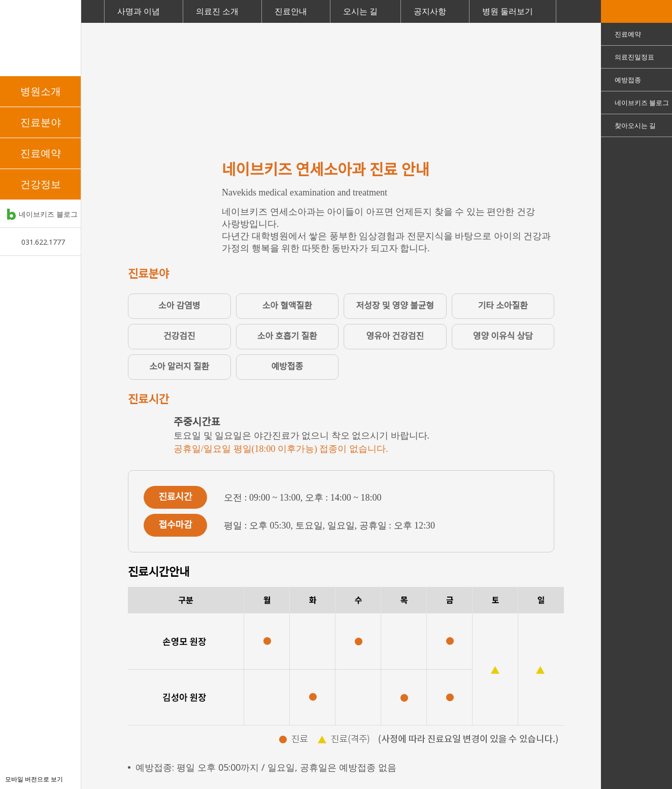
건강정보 (41, 184)
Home (93, 11)
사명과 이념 (139, 11)
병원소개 (41, 91)
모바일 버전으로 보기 (34, 779)
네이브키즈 (40, 38)
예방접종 (628, 80)
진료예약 (41, 153)
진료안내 (291, 11)
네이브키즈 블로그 (48, 214)
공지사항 (430, 11)
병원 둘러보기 (508, 11)
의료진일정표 (634, 57)
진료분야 (41, 122)
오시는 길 (360, 11)
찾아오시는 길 (635, 125)
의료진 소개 (217, 11)
